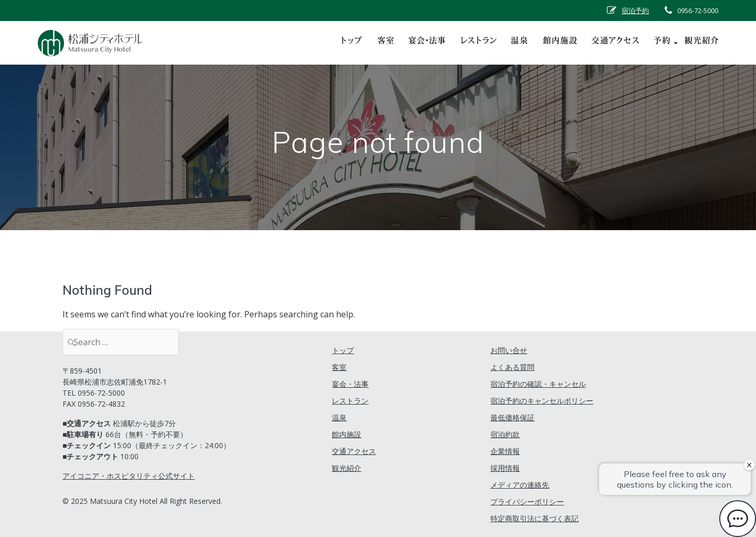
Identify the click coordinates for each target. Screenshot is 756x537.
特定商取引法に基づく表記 (534, 518)
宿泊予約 (635, 11)
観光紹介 (346, 468)
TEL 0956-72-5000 (94, 393)
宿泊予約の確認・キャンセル (538, 384)
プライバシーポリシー (527, 502)
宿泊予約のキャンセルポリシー (542, 401)
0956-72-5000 (698, 11)
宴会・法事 (350, 384)
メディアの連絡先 (520, 485)
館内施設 (346, 434)
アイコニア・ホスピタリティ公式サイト (129, 476)
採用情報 (505, 468)
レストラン (350, 401)
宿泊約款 (505, 434)
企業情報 (505, 451)
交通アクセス (354, 451)
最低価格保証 (512, 417)
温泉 (339, 417)
